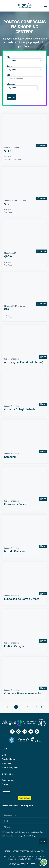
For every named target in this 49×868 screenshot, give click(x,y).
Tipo (9, 57)
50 (36, 702)
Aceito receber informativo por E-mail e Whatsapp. (19, 836)
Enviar (43, 841)
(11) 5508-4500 (33, 864)
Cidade (10, 75)
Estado (10, 66)
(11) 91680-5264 (17, 864)
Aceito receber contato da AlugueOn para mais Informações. (22, 832)
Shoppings (11, 84)
